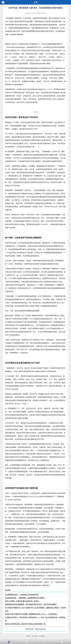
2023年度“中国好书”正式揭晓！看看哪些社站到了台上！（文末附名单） (32, 614)
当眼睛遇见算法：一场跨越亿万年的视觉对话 (22, 595)
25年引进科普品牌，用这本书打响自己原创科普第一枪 (25, 624)
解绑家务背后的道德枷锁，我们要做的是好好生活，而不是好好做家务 (31, 604)
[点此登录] (42, 629)
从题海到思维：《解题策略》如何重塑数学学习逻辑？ (25, 598)
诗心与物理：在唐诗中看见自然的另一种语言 (22, 601)
